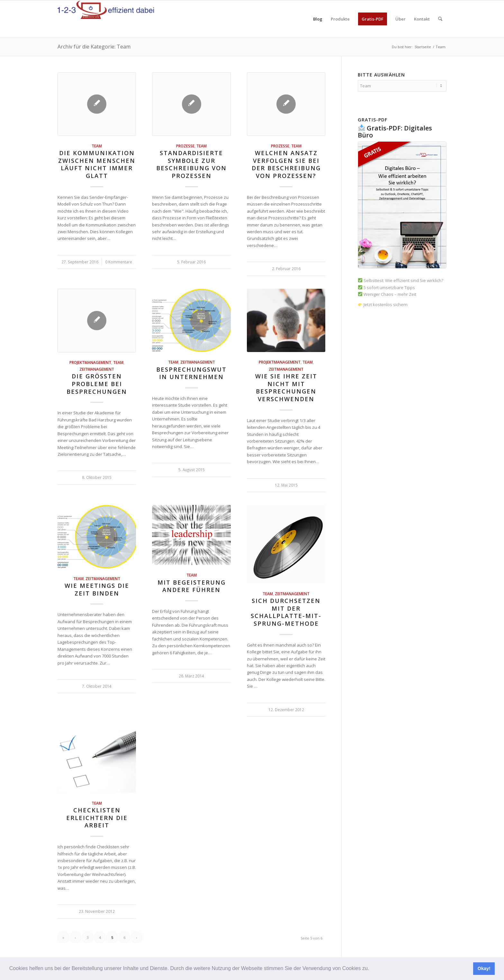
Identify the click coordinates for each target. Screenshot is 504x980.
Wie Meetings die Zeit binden (97, 589)
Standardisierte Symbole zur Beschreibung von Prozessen (191, 164)
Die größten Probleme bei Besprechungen (97, 384)
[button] (372, 969)
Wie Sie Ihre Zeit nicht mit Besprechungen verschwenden (286, 388)
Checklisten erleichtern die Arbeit (97, 818)
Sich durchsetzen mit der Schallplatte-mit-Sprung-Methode (286, 612)
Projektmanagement (90, 362)
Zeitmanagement (97, 369)
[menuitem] (318, 19)
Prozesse (185, 146)
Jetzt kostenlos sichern (383, 305)
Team (97, 146)
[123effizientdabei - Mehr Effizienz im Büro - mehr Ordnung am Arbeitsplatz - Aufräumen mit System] (106, 19)
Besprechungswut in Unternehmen (191, 373)
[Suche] (440, 19)
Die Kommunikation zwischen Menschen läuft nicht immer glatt (97, 164)
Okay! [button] (484, 968)
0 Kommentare (119, 262)
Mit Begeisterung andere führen (192, 586)
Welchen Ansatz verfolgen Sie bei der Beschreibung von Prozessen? (286, 164)
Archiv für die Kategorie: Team (94, 47)
